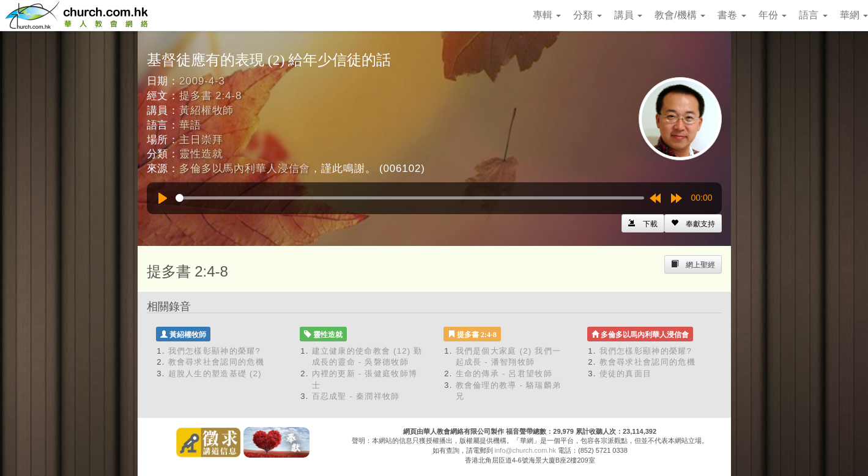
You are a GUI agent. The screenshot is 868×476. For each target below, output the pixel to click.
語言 (813, 15)
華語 (190, 125)
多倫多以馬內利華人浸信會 (245, 169)
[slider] (410, 198)
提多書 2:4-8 (210, 96)
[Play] (163, 198)
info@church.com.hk (525, 450)
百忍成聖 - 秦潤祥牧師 (356, 396)
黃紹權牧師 (206, 110)
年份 (773, 15)
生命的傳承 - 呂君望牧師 (504, 374)
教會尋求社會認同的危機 (216, 362)
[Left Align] (693, 223)
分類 (587, 15)
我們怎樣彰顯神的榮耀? (215, 351)
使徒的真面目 (626, 374)
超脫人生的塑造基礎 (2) (215, 374)
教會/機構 (680, 15)
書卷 (732, 15)
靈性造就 (201, 154)
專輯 (547, 15)
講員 (628, 15)
